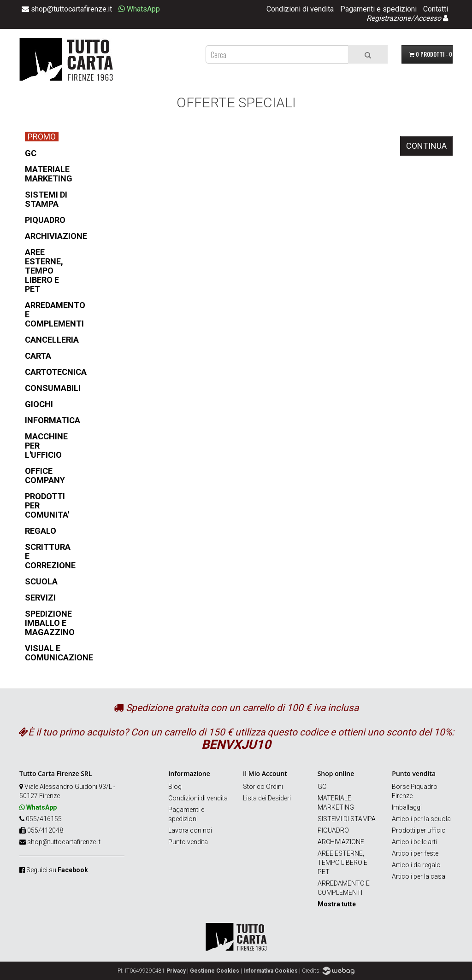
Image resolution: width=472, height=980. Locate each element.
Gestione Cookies (215, 971)
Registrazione (389, 18)
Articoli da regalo (416, 865)
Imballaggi (407, 807)
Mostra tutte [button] (337, 904)
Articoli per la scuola (421, 819)
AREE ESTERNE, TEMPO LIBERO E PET (342, 863)
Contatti (436, 9)
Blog (175, 787)
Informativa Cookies (271, 971)
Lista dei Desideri (267, 798)
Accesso (428, 18)
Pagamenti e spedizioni (378, 9)
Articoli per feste (415, 853)
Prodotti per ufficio (419, 830)
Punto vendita (188, 842)
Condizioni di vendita (300, 9)
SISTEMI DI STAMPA (347, 819)
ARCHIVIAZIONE (341, 842)
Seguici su (57, 870)
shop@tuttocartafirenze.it (64, 842)
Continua (426, 146)
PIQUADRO (333, 830)
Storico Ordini (263, 787)
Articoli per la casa (419, 876)
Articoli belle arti (414, 842)
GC (322, 787)
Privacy (176, 971)
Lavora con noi (190, 830)
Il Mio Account (265, 773)
